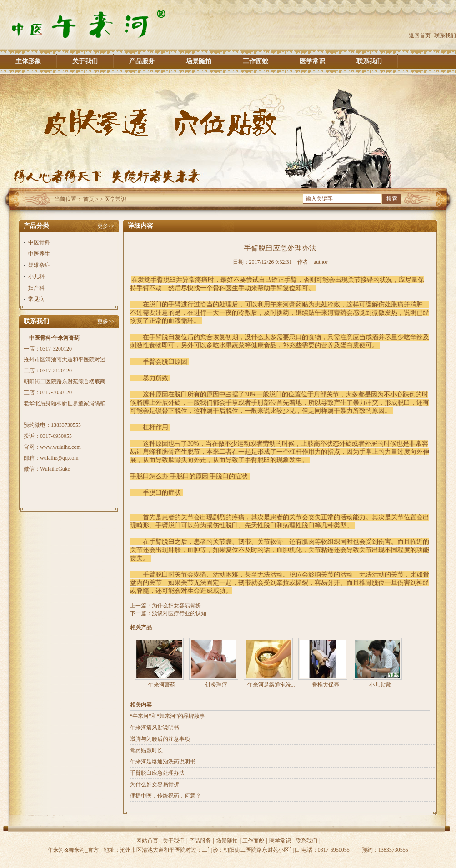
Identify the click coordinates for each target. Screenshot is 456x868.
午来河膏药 (162, 685)
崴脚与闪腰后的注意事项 (160, 739)
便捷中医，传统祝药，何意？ (165, 796)
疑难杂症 (39, 265)
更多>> (106, 226)
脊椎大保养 (326, 685)
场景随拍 (199, 61)
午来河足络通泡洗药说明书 (163, 762)
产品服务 (142, 61)
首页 (89, 199)
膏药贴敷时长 (146, 750)
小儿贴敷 (380, 685)
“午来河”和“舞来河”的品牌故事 (168, 716)
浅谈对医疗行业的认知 (179, 613)
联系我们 (445, 35)
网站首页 (147, 841)
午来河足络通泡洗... (271, 685)
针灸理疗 (216, 685)
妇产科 (36, 288)
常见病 (36, 299)
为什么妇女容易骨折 (176, 606)
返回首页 (420, 35)
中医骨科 (39, 242)
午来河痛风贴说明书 (155, 728)
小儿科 (36, 276)
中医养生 (39, 254)
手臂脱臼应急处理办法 (157, 773)
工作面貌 (256, 61)
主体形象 (28, 61)
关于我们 (85, 61)
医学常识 (312, 61)
